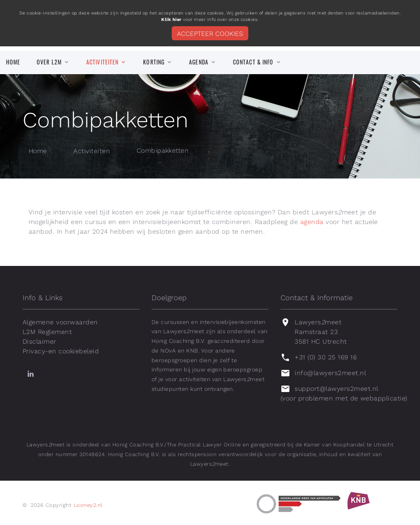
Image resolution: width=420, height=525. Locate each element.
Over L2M (49, 62)
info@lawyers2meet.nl (330, 373)
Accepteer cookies (210, 34)
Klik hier (171, 20)
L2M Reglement (47, 332)
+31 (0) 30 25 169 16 (326, 357)
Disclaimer (40, 341)
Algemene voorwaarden (60, 322)
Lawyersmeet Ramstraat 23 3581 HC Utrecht (321, 332)
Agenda (199, 62)
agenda (312, 222)
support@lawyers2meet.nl (336, 389)
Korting (154, 62)
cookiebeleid (79, 351)
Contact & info (253, 62)
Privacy (34, 351)
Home (13, 62)
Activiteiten (102, 62)
